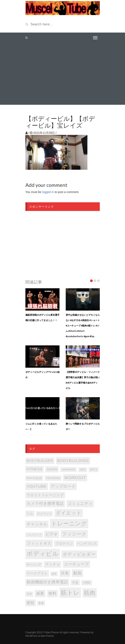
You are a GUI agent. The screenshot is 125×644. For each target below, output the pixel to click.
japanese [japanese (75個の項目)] (68, 470)
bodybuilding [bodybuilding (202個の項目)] (73, 461)
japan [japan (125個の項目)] (52, 469)
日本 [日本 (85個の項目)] (29, 594)
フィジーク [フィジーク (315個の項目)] (74, 534)
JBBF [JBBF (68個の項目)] (83, 470)
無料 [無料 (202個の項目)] (52, 593)
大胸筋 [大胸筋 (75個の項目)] (87, 583)
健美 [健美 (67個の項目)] (54, 574)
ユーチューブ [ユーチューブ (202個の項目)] (76, 564)
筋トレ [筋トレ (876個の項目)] (70, 593)
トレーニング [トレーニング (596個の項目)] (69, 524)
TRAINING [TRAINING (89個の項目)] (53, 478)
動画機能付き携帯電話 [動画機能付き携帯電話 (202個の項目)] (47, 582)
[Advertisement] (63, 74)
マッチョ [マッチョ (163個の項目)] (52, 564)
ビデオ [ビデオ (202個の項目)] (52, 534)
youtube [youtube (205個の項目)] (37, 486)
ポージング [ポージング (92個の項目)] (34, 565)
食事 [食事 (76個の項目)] (41, 603)
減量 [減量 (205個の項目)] (40, 593)
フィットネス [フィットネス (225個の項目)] (39, 543)
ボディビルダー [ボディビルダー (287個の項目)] (79, 554)
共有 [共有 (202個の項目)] (65, 573)
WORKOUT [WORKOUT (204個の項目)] (75, 478)
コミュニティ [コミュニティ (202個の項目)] (80, 503)
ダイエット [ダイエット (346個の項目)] (69, 513)
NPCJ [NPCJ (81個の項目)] (93, 470)
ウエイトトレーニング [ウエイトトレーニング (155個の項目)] (45, 495)
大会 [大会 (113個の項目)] (75, 582)
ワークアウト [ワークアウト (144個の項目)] (37, 573)
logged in (48, 192)
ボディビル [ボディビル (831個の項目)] (43, 554)
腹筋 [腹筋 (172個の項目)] (31, 603)
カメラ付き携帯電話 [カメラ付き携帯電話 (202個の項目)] (45, 503)
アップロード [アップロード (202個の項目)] (63, 486)
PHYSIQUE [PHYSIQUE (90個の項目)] (34, 478)
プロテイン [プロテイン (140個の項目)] (64, 543)
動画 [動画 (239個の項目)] (77, 573)
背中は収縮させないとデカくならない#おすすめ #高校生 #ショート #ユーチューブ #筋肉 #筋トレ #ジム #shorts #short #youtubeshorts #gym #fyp (83, 326)
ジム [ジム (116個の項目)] (30, 513)
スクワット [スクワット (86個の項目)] (44, 514)
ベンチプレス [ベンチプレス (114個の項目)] (87, 544)
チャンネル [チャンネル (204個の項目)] (37, 524)
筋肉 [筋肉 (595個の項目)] (90, 593)
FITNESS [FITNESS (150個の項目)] (35, 469)
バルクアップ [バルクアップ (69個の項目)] (34, 535)
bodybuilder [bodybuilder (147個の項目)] (40, 461)
